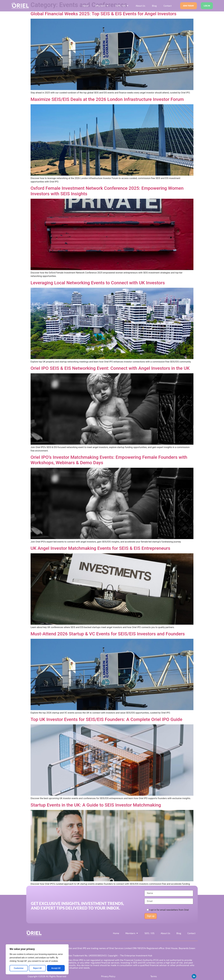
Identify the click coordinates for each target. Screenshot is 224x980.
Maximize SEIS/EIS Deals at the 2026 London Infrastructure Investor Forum (107, 99)
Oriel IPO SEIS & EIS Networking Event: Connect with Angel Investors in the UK (110, 368)
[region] (37, 959)
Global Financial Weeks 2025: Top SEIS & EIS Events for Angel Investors (103, 14)
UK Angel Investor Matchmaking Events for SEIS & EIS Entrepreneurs (100, 548)
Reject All (37, 968)
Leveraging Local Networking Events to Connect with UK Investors (98, 283)
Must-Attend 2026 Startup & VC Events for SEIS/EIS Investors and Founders (108, 634)
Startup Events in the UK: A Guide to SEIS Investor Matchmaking (96, 805)
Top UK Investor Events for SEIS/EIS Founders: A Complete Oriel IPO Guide (106, 719)
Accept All (56, 968)
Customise (19, 968)
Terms (154, 976)
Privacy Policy (108, 976)
